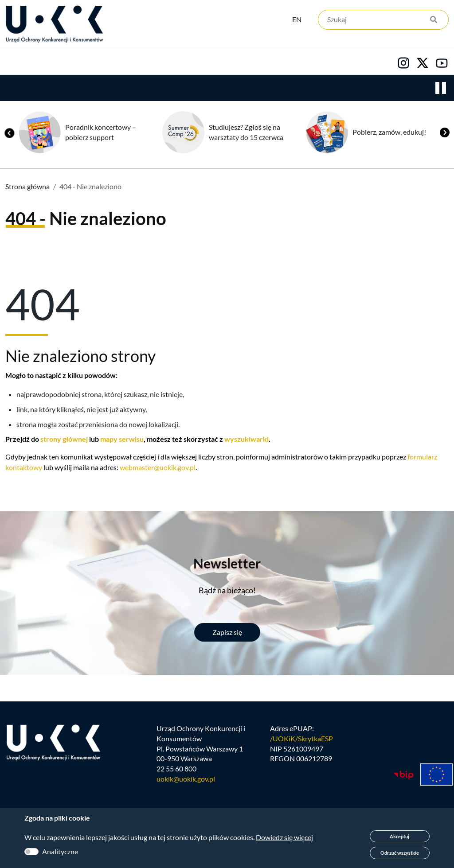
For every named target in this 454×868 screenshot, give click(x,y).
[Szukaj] (383, 21)
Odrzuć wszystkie (400, 853)
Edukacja (239, 89)
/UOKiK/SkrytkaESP (301, 795)
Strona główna (27, 241)
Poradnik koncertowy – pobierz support (101, 187)
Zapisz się (227, 687)
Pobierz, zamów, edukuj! (389, 186)
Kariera (303, 89)
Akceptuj (399, 836)
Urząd (16, 89)
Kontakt (367, 89)
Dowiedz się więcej (284, 837)
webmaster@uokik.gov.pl (158, 522)
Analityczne (60, 851)
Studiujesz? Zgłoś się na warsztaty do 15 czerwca (246, 187)
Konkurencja (84, 89)
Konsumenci (165, 89)
